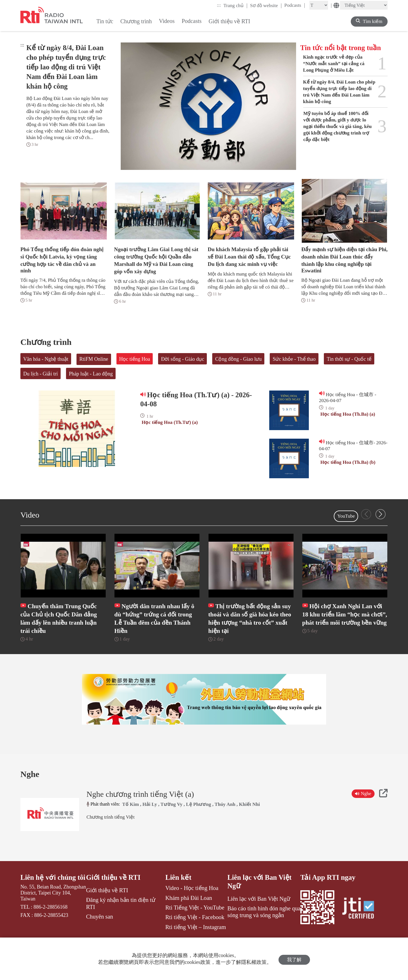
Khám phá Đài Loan (189, 915)
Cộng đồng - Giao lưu (238, 359)
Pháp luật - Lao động (91, 374)
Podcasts (295, 5)
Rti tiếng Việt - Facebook (195, 934)
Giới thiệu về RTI (114, 895)
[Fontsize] (319, 5)
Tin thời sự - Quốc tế (349, 359)
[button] (381, 514)
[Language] (364, 5)
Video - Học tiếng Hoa (192, 905)
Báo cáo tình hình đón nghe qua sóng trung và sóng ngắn (264, 929)
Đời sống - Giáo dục (182, 359)
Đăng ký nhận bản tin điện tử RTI (121, 921)
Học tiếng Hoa (135, 359)
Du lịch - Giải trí (41, 374)
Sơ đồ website (266, 5)
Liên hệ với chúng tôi (48, 899)
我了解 (294, 959)
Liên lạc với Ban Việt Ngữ (260, 899)
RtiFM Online (94, 359)
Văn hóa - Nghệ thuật (46, 359)
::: (219, 5)
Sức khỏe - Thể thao (294, 359)
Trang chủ (236, 5)
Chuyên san (100, 934)
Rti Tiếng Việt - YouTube (195, 925)
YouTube (346, 516)
